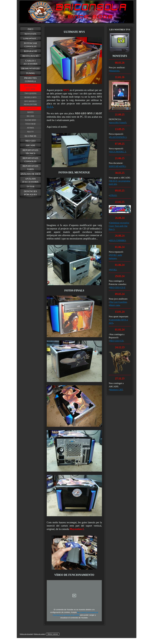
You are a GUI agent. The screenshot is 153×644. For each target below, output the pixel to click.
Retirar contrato (53, 634)
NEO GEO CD (116, 341)
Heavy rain (115, 305)
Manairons (114, 71)
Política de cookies (39, 634)
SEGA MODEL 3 (118, 152)
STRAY (113, 195)
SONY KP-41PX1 (117, 166)
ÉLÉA (50, 107)
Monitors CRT (116, 390)
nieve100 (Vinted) (118, 123)
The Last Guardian (118, 302)
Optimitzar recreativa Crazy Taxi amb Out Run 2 (119, 226)
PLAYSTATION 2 (118, 137)
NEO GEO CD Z (117, 287)
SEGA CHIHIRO (118, 240)
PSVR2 (113, 270)
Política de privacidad (26, 634)
